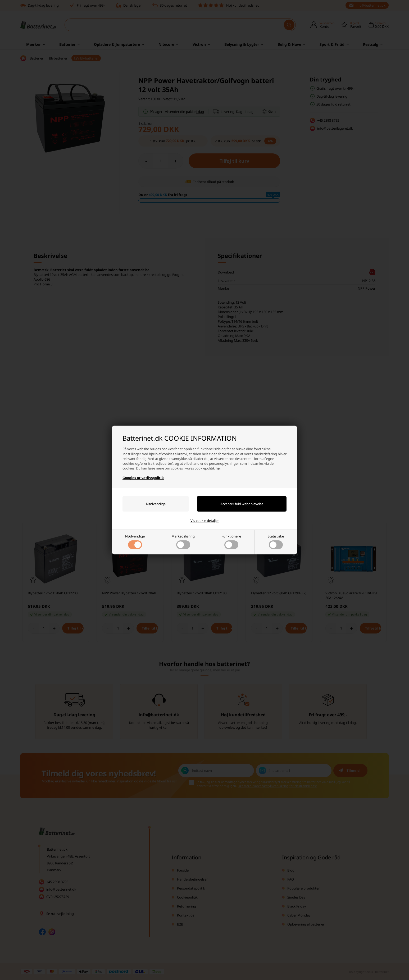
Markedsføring (183, 541)
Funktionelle (231, 541)
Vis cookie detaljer (205, 521)
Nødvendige (135, 541)
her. (218, 468)
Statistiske (276, 541)
